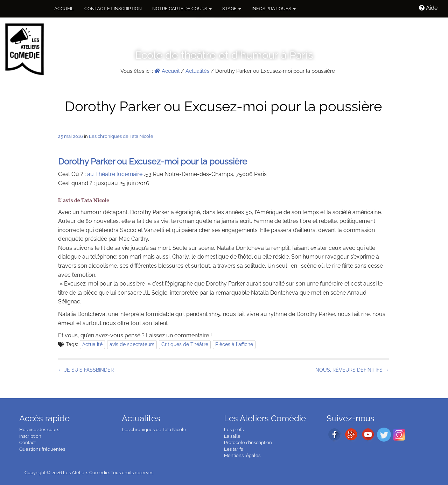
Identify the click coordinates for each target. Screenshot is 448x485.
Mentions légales (242, 455)
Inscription (30, 436)
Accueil (64, 9)
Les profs (234, 430)
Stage (232, 9)
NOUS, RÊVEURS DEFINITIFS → (352, 370)
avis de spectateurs (132, 344)
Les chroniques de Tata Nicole (121, 136)
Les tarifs (233, 449)
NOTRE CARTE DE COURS (182, 9)
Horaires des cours (39, 430)
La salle (232, 436)
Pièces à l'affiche (234, 344)
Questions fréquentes (42, 449)
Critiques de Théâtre (185, 344)
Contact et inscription (113, 9)
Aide (428, 8)
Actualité (92, 344)
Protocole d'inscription (248, 442)
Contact (27, 442)
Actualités (197, 71)
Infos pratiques (274, 9)
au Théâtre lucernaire (115, 174)
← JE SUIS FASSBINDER (86, 370)
